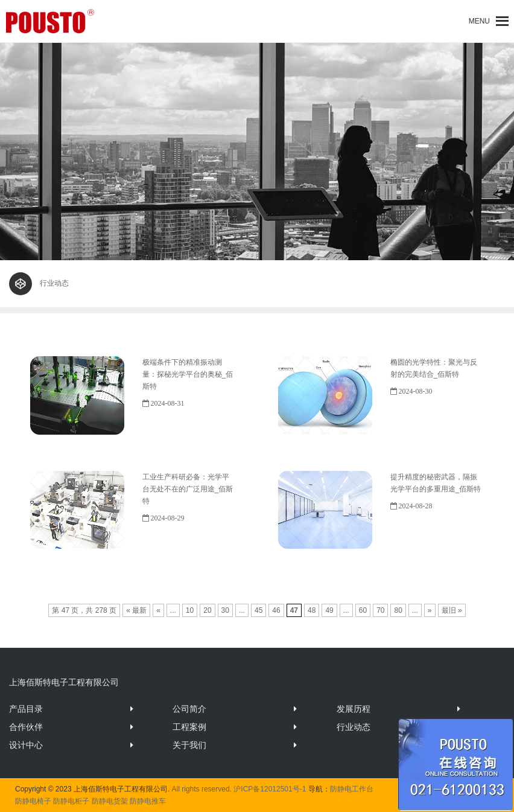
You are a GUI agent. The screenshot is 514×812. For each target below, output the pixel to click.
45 (259, 610)
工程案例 (189, 727)
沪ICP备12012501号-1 (270, 789)
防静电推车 (148, 801)
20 (207, 610)
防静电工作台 (352, 789)
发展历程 (354, 709)
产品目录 (26, 709)
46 (276, 610)
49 (329, 610)
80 (398, 610)
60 (363, 610)
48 (312, 610)
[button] (479, 21)
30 (225, 610)
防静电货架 (110, 801)
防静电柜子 (71, 801)
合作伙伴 (26, 727)
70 (380, 610)
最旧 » (452, 610)
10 (190, 610)
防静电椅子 (33, 801)
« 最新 (136, 610)
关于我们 (189, 745)
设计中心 (26, 745)
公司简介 (189, 709)
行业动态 (354, 727)
